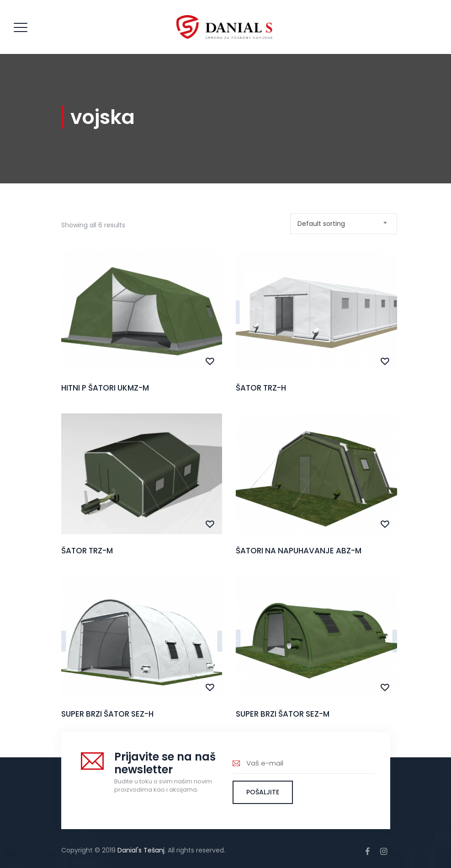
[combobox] (344, 224)
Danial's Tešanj (141, 850)
